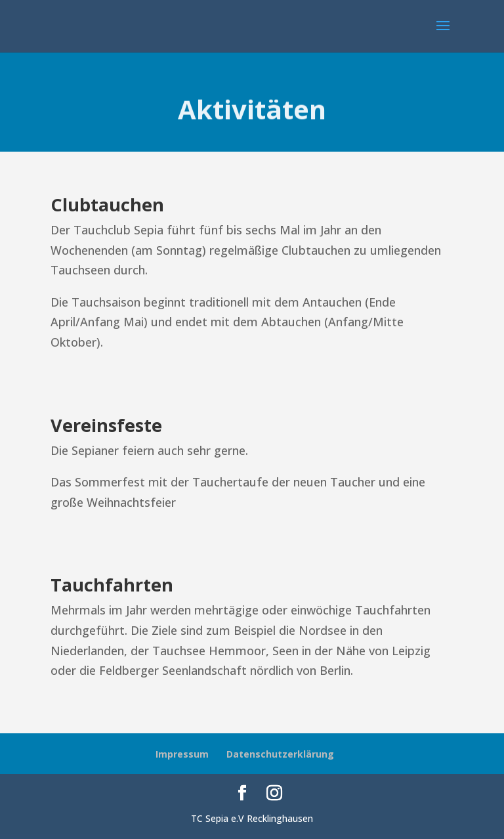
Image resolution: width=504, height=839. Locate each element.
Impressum (182, 754)
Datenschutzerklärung (280, 754)
